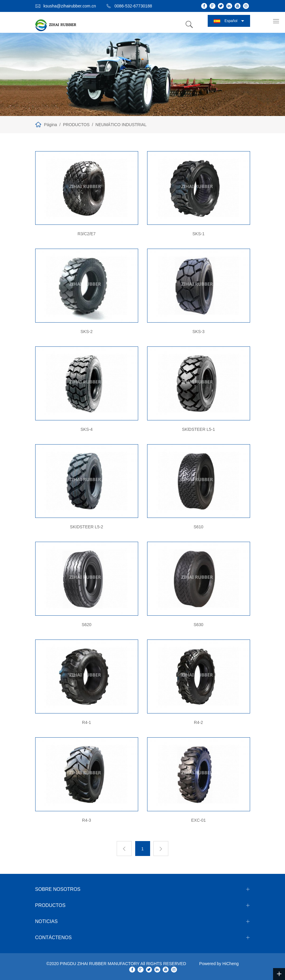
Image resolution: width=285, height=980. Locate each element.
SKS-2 (87, 332)
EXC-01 (198, 820)
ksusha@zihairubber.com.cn (70, 6)
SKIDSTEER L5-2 (86, 527)
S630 (199, 625)
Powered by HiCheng (219, 964)
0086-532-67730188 (133, 6)
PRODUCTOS (76, 125)
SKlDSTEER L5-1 (198, 429)
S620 (87, 625)
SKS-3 (198, 332)
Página (51, 125)
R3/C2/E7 (87, 234)
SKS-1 (198, 234)
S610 (199, 527)
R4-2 (198, 722)
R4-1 (87, 722)
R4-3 (87, 820)
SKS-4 (87, 429)
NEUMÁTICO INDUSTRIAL (121, 125)
